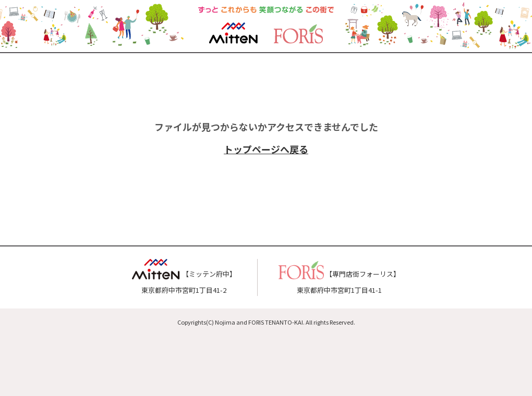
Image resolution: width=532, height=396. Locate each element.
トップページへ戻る (266, 149)
